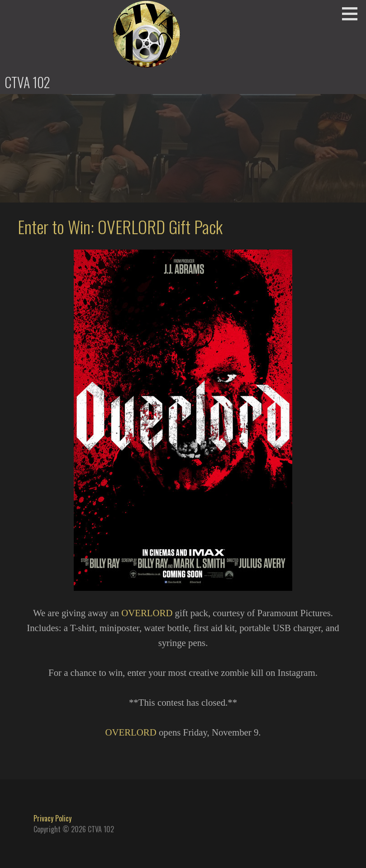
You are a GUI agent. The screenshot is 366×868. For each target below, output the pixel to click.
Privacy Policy (52, 818)
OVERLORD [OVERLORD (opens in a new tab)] (147, 613)
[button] (353, 14)
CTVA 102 (27, 82)
